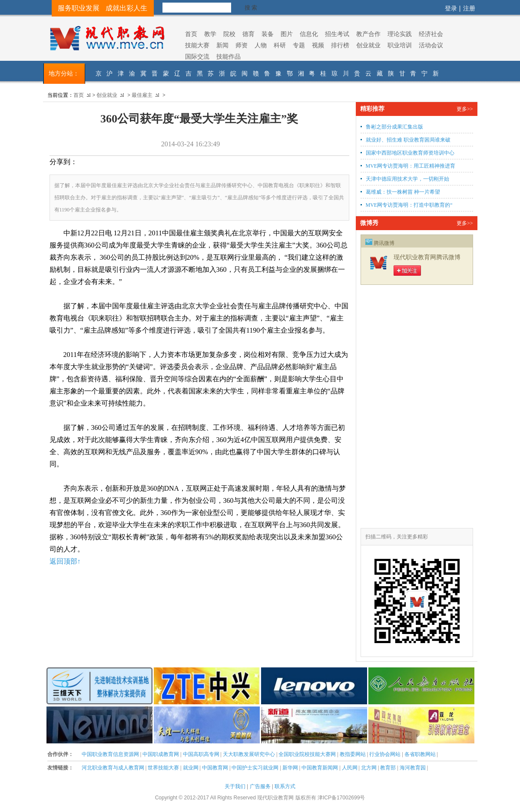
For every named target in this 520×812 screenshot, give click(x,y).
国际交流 (197, 56)
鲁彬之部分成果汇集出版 (394, 127)
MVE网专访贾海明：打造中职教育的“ (409, 205)
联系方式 (285, 786)
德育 (248, 34)
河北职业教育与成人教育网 (113, 768)
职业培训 (400, 45)
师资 (242, 45)
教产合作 (368, 34)
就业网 (191, 768)
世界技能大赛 (163, 768)
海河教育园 (413, 768)
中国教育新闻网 (320, 768)
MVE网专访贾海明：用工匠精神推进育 (411, 166)
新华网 (290, 768)
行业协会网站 (385, 754)
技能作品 (229, 56)
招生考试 (337, 34)
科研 (280, 45)
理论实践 (400, 34)
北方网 (369, 768)
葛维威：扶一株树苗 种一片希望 (403, 192)
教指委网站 (353, 754)
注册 (469, 8)
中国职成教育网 (161, 754)
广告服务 (260, 786)
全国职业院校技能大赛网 (307, 754)
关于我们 (235, 786)
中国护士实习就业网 (255, 768)
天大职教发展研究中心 (249, 754)
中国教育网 (215, 768)
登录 (451, 8)
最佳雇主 (142, 95)
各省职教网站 (420, 754)
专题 (299, 45)
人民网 (350, 768)
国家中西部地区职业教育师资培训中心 (410, 153)
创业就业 (368, 45)
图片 (287, 34)
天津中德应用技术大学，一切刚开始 (407, 179)
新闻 (222, 45)
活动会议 (431, 45)
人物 (261, 45)
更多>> (465, 109)
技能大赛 (197, 45)
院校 (229, 34)
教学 (210, 34)
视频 (318, 45)
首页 (191, 34)
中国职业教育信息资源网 (110, 754)
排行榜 (340, 45)
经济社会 (431, 34)
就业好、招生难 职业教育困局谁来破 (408, 140)
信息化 (309, 34)
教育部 (388, 768)
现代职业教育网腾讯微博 (427, 257)
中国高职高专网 (201, 754)
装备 (268, 34)
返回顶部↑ (65, 561)
